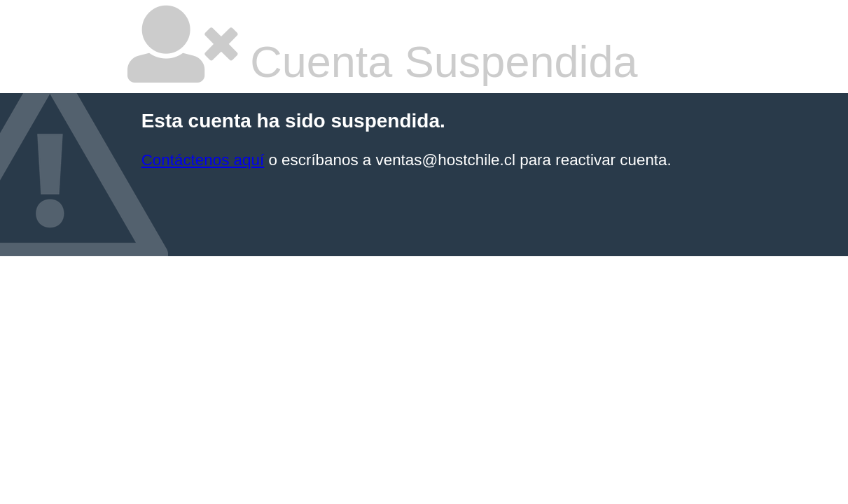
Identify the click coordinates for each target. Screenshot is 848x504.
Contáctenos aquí (203, 160)
